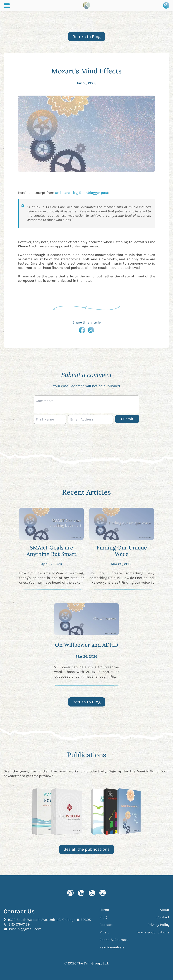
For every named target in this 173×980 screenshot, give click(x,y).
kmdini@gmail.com (25, 929)
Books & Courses (114, 940)
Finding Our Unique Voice (122, 551)
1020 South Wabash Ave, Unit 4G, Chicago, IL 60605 (49, 920)
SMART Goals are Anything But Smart (51, 551)
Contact (163, 917)
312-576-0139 (19, 924)
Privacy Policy (158, 925)
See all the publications (87, 849)
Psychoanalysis (112, 947)
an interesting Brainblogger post (82, 193)
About (165, 910)
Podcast (106, 925)
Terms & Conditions (153, 932)
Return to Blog (87, 37)
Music (104, 932)
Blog (103, 917)
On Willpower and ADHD (87, 645)
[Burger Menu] (7, 5)
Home (104, 910)
